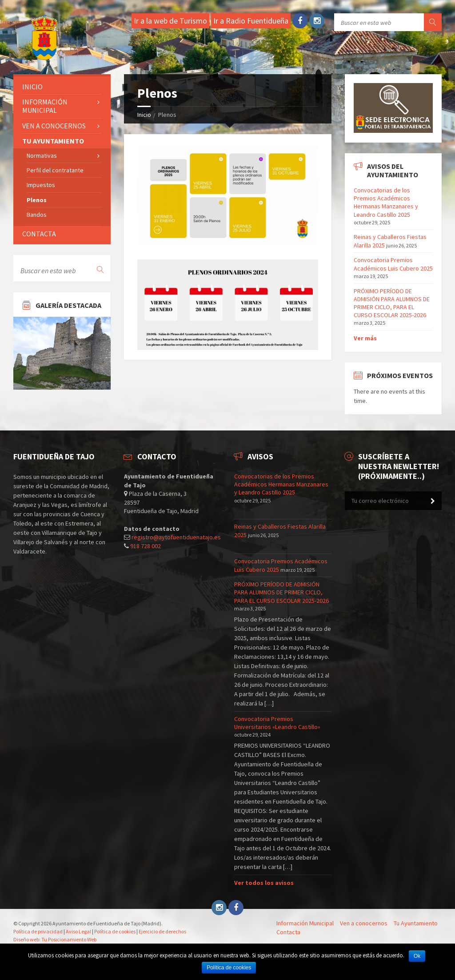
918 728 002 (146, 546)
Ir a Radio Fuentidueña (251, 21)
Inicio (144, 115)
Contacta (39, 234)
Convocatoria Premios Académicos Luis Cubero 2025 (393, 264)
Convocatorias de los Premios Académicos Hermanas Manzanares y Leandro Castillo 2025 (386, 202)
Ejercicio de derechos (162, 931)
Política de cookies (115, 931)
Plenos (37, 200)
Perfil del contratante (55, 170)
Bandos (37, 215)
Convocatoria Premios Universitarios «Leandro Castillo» (277, 723)
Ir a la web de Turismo (170, 21)
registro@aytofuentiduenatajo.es (176, 537)
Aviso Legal (78, 931)
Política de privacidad (38, 931)
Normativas (42, 155)
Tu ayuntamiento (53, 141)
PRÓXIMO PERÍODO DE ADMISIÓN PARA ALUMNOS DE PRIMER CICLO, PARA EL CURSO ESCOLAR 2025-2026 (392, 303)
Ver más (365, 338)
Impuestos (41, 185)
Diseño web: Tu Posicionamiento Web (55, 939)
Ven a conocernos (54, 126)
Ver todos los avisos (264, 883)
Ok (417, 956)
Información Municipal (45, 106)
